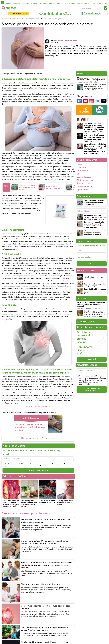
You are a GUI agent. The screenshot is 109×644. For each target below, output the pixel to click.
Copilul (34, 3)
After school (83, 171)
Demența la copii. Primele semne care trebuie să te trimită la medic (94, 203)
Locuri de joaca (84, 177)
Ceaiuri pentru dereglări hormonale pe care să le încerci (47, 502)
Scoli (79, 174)
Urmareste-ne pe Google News (38, 438)
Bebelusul (25, 3)
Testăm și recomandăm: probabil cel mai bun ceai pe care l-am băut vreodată (91, 304)
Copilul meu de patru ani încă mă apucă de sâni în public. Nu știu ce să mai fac (45, 629)
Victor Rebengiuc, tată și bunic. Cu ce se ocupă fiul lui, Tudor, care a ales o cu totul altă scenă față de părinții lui (94, 138)
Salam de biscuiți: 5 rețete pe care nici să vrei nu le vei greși (95, 291)
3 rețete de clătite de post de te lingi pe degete (95, 285)
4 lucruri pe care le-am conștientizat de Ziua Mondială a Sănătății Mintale (91, 79)
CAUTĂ (92, 264)
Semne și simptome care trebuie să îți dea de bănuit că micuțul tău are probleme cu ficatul (11, 503)
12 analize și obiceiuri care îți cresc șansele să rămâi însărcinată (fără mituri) (95, 233)
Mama (52, 3)
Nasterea (16, 3)
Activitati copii (84, 183)
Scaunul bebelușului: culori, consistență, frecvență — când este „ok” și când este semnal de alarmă (95, 225)
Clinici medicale (85, 186)
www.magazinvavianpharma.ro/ (38, 407)
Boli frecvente (19, 19)
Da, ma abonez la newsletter (92, 390)
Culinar (87, 3)
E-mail (6, 454)
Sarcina (8, 3)
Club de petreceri (85, 180)
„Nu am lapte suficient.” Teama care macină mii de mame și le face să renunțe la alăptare (45, 542)
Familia (59, 3)
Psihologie (43, 3)
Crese (80, 164)
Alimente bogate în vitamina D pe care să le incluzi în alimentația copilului (29, 503)
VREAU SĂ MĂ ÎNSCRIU (38, 470)
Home (4, 19)
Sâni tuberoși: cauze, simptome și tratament (42, 584)
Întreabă (92, 359)
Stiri (65, 3)
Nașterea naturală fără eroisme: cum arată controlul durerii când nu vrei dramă (95, 217)
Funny (80, 3)
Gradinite (81, 167)
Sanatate (72, 3)
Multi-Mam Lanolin (9, 198)
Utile (93, 3)
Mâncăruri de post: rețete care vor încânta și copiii (94, 278)
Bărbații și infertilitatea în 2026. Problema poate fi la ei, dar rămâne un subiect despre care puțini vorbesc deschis (47, 565)
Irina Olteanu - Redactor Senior (65, 41)
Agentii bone (83, 190)
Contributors (102, 3)
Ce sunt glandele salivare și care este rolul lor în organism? (65, 502)
